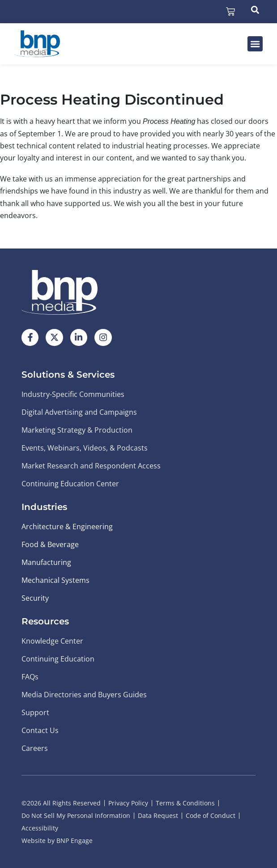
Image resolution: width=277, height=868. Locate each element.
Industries (44, 507)
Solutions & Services (68, 375)
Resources (45, 621)
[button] (255, 44)
